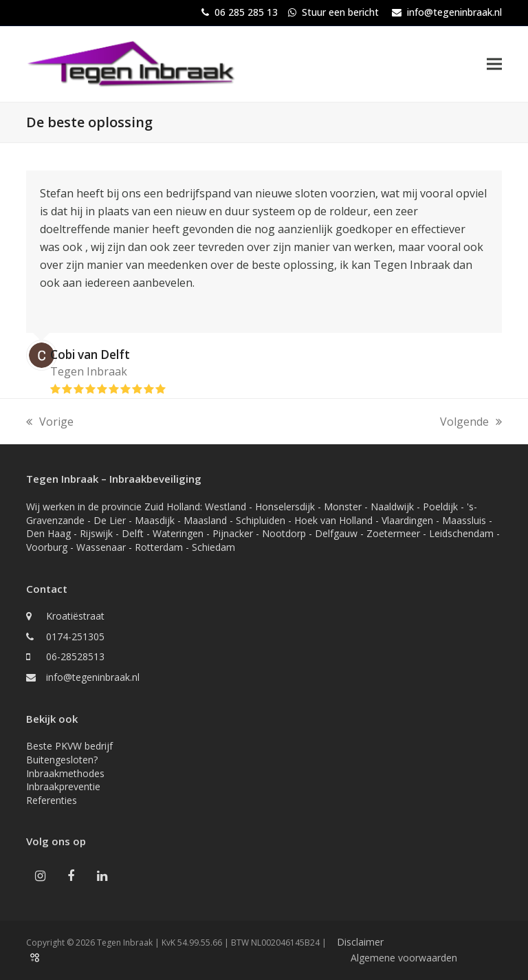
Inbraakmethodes (65, 773)
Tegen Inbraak (89, 371)
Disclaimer (360, 942)
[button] (494, 64)
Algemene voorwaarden (404, 958)
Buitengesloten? (62, 760)
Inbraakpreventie (63, 786)
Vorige (50, 422)
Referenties (52, 800)
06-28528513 (75, 656)
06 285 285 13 (246, 12)
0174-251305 (75, 636)
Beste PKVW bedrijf (69, 746)
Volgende (471, 422)
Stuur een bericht (340, 12)
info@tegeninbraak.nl (454, 12)
